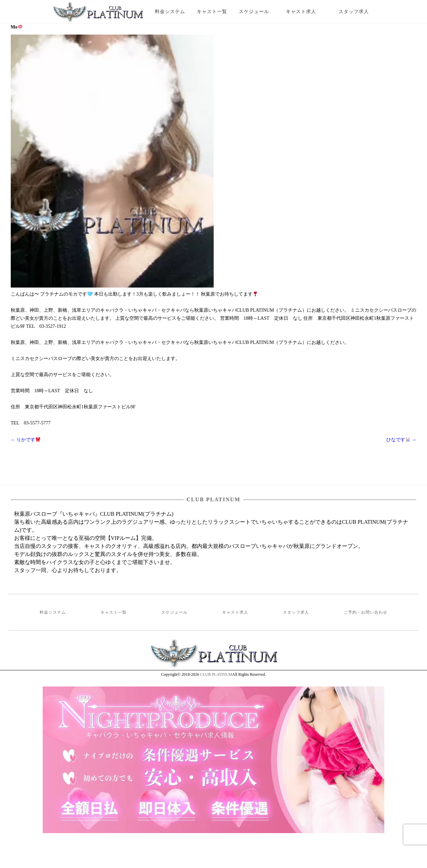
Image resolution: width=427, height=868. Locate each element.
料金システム (170, 12)
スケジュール (254, 12)
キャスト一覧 (212, 12)
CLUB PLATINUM (216, 674)
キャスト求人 (306, 12)
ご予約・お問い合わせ (366, 612)
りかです (26, 440)
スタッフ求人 (360, 12)
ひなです (401, 440)
